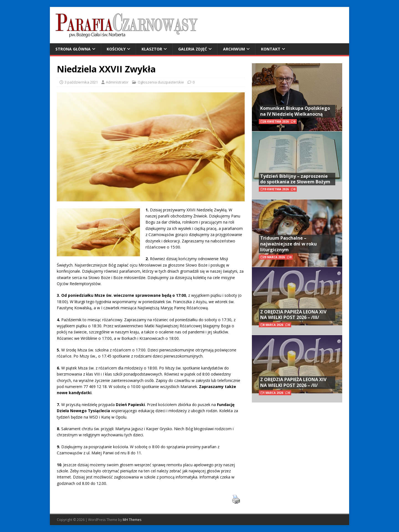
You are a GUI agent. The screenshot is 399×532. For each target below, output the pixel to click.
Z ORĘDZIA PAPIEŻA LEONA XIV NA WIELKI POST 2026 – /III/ (293, 315)
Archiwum (234, 49)
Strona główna (73, 49)
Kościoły (116, 49)
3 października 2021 (81, 82)
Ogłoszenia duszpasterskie (161, 82)
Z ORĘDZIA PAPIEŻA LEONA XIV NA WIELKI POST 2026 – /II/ (293, 382)
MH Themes (132, 520)
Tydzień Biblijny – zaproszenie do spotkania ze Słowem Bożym (295, 179)
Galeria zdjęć (193, 49)
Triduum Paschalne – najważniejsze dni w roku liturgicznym (288, 244)
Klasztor (152, 49)
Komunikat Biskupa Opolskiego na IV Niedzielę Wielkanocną (295, 111)
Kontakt (271, 49)
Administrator (117, 82)
